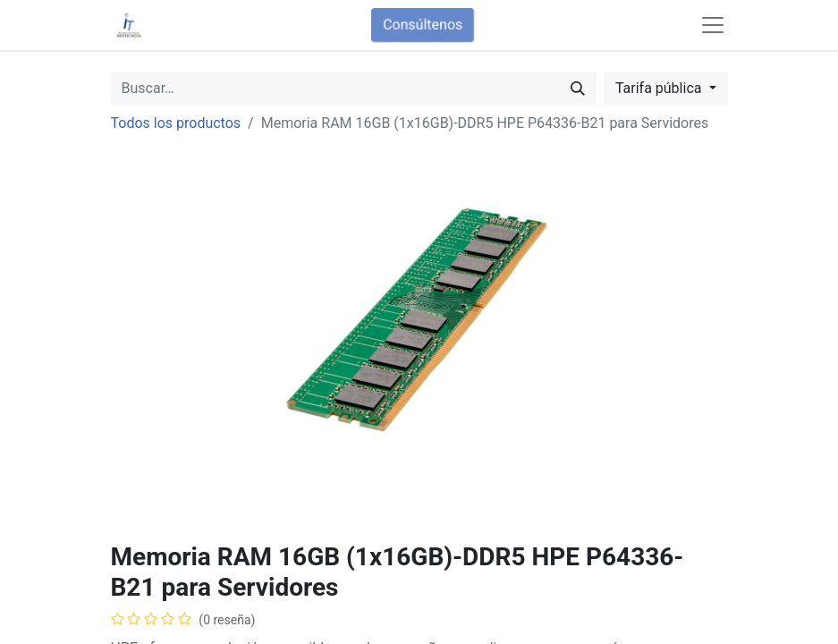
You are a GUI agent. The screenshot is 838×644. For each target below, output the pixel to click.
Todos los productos (176, 123)
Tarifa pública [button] (660, 88)
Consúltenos (423, 25)
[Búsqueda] (578, 89)
